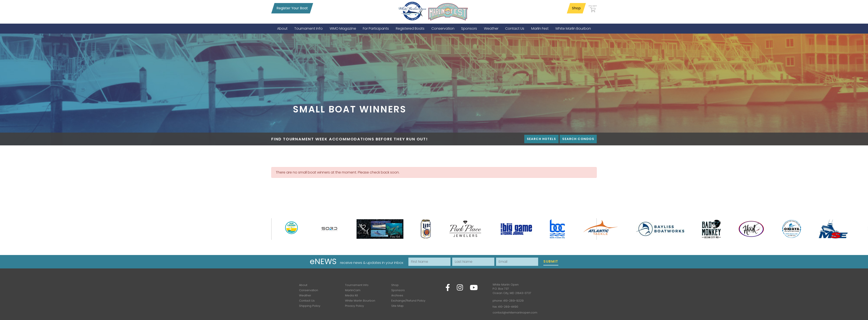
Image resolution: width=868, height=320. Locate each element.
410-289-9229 (513, 301)
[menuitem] (282, 28)
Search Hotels (542, 139)
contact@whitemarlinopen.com (515, 313)
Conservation (309, 290)
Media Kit (351, 295)
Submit (551, 261)
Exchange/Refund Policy (408, 301)
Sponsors (398, 290)
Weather (305, 295)
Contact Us (307, 301)
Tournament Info (357, 285)
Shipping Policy (310, 306)
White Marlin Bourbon (360, 301)
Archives (397, 295)
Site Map (397, 306)
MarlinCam (353, 290)
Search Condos (578, 139)
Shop (576, 8)
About (303, 285)
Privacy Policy (354, 306)
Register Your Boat (292, 8)
